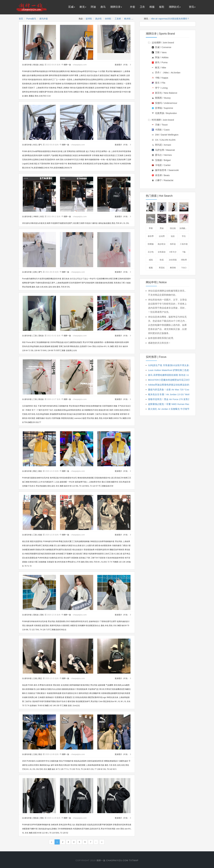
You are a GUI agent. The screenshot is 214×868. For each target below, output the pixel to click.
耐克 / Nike (159, 68)
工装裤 (118, 19)
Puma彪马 (31, 19)
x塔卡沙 (173, 252)
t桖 (184, 252)
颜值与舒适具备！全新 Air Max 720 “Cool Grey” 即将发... (177, 390)
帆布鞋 (127, 19)
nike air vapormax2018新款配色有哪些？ (170, 19)
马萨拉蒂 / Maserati (163, 150)
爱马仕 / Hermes (162, 155)
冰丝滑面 (173, 260)
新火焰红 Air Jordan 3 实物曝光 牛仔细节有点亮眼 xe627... (178, 409)
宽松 (42, 615)
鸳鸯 (151, 268)
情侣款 (36, 65)
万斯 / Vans (159, 52)
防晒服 (151, 244)
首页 (21, 19)
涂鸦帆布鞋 (184, 228)
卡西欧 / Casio (161, 130)
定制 (35, 272)
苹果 (151, 228)
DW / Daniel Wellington (165, 135)
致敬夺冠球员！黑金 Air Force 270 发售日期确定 (173, 399)
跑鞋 (162, 219)
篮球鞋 (89, 19)
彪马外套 (44, 19)
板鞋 (162, 7)
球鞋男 (184, 260)
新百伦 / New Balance (165, 93)
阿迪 (93, 7)
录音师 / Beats (161, 175)
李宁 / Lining (160, 88)
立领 (35, 678)
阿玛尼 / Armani (161, 145)
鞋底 (162, 260)
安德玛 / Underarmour (165, 103)
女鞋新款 (162, 252)
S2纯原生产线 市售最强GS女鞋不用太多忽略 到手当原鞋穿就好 (180, 365)
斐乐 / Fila (159, 83)
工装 (35, 336)
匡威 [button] (72, 7)
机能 (40, 535)
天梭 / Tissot (160, 125)
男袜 (162, 228)
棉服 (152, 7)
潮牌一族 (67, 65)
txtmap (134, 860)
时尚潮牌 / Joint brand (161, 120)
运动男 (162, 236)
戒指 (151, 260)
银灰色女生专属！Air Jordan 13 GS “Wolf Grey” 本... (174, 394)
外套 (133, 7)
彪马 (103, 7)
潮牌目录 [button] (116, 7)
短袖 (173, 207)
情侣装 (173, 228)
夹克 (35, 145)
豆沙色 (151, 252)
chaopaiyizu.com (117, 860)
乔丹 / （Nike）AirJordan (166, 73)
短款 (173, 236)
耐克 (83, 7)
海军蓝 (173, 244)
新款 (40, 471)
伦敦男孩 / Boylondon (164, 113)
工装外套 (184, 244)
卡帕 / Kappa (160, 78)
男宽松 (162, 268)
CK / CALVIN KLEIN (164, 140)
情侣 (40, 754)
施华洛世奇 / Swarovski (165, 170)
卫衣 (142, 7)
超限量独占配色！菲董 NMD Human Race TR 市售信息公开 (178, 404)
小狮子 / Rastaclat (163, 180)
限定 (35, 471)
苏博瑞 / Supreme (162, 108)
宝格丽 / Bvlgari (161, 160)
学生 (184, 236)
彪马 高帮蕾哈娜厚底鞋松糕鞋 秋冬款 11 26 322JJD (174, 375)
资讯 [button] (192, 7)
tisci (184, 268)
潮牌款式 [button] (175, 7)
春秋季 (151, 236)
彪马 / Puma (160, 62)
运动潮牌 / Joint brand (161, 43)
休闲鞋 (108, 19)
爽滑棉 (173, 268)
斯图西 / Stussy (161, 98)
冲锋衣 (36, 217)
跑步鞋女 (162, 244)
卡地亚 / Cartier (161, 165)
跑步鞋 (99, 19)
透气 (40, 145)
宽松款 (41, 336)
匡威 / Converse (162, 47)
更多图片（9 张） (123, 65)
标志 (42, 65)
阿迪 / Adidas (160, 57)
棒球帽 (184, 219)
